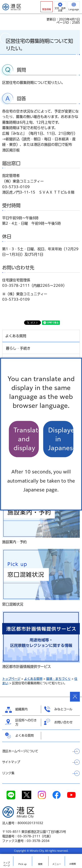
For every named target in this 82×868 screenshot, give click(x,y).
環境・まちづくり (58, 679)
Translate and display (26, 439)
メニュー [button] (57, 864)
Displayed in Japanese (61, 439)
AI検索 (73, 864)
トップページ (11, 679)
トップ (7, 864)
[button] (47, 7)
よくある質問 (33, 679)
